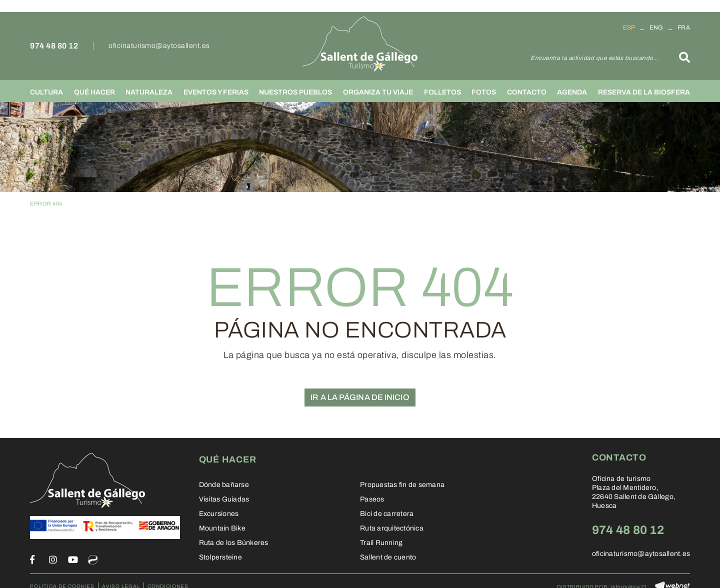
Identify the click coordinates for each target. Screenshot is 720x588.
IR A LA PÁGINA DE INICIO (360, 397)
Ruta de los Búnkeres (234, 543)
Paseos (372, 499)
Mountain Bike (222, 528)
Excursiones (219, 514)
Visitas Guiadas (224, 499)
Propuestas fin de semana (402, 485)
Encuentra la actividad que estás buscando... (594, 58)
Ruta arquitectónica (392, 528)
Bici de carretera (387, 514)
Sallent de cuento (388, 557)
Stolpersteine (220, 557)
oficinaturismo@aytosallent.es (159, 46)
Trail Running (381, 543)
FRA (684, 27)
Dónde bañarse (224, 485)
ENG (656, 27)
